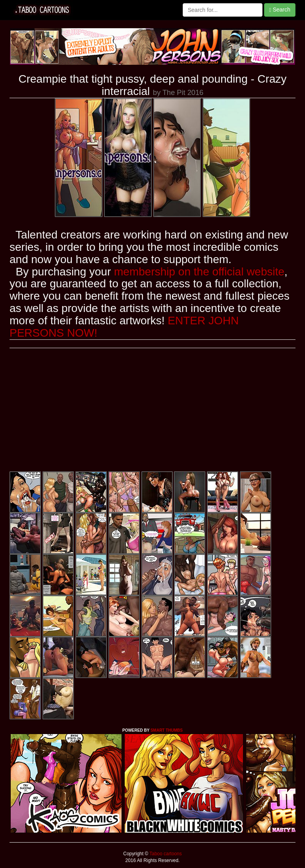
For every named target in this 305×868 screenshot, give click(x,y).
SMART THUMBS (167, 730)
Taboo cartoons (165, 854)
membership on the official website (199, 272)
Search (280, 10)
